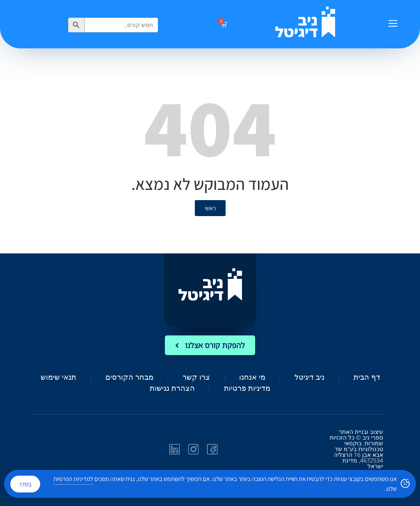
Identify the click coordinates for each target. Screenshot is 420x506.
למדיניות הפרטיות (73, 479)
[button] (393, 24)
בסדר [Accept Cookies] (25, 484)
